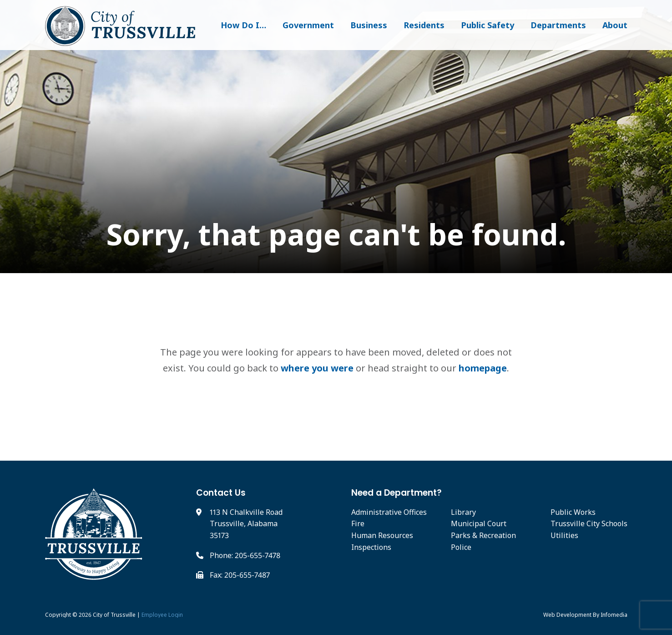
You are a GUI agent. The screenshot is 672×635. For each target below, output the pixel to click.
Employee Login (162, 615)
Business (369, 25)
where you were (317, 368)
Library (463, 512)
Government (308, 25)
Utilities (564, 535)
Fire (358, 523)
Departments (558, 25)
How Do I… (243, 25)
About (615, 25)
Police (461, 547)
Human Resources (382, 535)
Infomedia (614, 615)
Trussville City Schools (589, 523)
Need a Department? (397, 493)
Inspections (371, 547)
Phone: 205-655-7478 (245, 555)
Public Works (573, 512)
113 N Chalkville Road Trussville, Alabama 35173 (246, 524)
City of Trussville (114, 615)
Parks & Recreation (483, 535)
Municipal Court (479, 523)
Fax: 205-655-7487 (240, 575)
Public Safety (488, 25)
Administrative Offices (389, 512)
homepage (483, 368)
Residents (424, 25)
